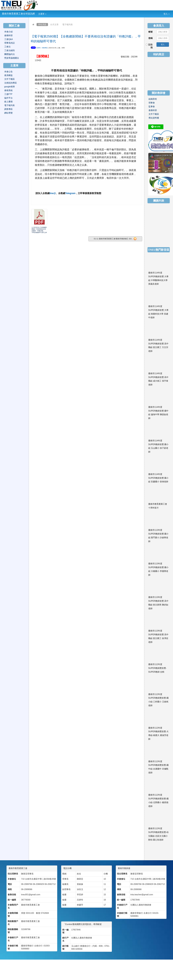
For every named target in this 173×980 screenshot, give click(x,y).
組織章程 (153, 99)
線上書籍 (8, 102)
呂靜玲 (38, 48)
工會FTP (8, 94)
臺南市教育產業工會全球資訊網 (18, 14)
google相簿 (9, 87)
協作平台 (8, 98)
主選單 (42, 14)
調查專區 (8, 109)
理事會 (152, 103)
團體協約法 (9, 54)
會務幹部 (8, 35)
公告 (33, 48)
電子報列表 (68, 25)
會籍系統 (8, 90)
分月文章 (54, 25)
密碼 (150, 38)
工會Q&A (9, 39)
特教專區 (45, 48)
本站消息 (42, 25)
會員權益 (8, 75)
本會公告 (8, 72)
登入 (166, 14)
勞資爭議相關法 (12, 58)
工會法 (7, 47)
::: (48, 12)
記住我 (149, 46)
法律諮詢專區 (11, 83)
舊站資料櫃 (154, 118)
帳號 (150, 32)
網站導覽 (8, 113)
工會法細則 (9, 50)
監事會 (152, 107)
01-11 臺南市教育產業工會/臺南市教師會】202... (115, 239)
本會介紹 (8, 32)
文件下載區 (9, 79)
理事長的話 (9, 43)
